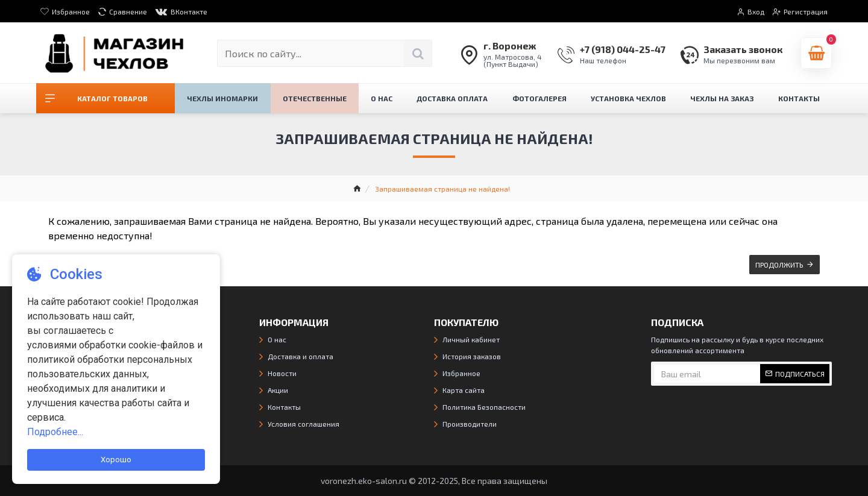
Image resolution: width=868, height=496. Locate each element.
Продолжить (779, 265)
